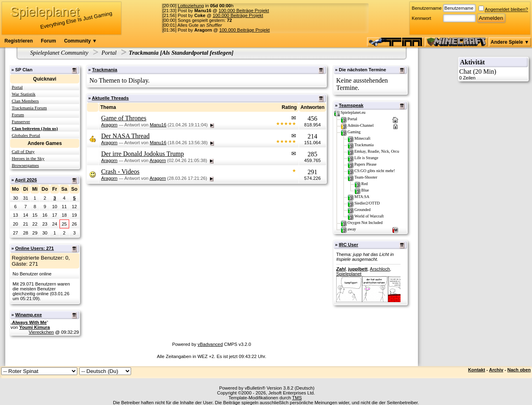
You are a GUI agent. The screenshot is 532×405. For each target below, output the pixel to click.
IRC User (348, 245)
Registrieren (19, 41)
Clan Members (25, 101)
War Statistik (24, 94)
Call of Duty (23, 151)
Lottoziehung (191, 6)
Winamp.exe (28, 315)
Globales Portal (26, 135)
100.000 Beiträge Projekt (244, 11)
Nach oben (519, 370)
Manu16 (158, 125)
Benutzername (427, 8)
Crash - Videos (120, 172)
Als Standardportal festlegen (197, 53)
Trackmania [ (145, 53)
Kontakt (477, 370)
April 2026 (26, 180)
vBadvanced (210, 344)
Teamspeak (351, 105)
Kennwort (422, 18)
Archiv (496, 370)
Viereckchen (41, 332)
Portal (109, 53)
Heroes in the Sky (28, 158)
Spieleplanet (349, 274)
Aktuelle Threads (110, 98)
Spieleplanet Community (59, 53)
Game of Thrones (124, 118)
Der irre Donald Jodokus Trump (142, 154)
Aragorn (109, 125)
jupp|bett (358, 269)
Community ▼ (80, 41)
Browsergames (25, 165)
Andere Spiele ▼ (510, 42)
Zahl (341, 269)
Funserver (21, 122)
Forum (48, 41)
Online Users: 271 (34, 248)
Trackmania (104, 70)
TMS (297, 398)
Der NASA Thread (125, 136)
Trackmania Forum (29, 108)
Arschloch (380, 269)
